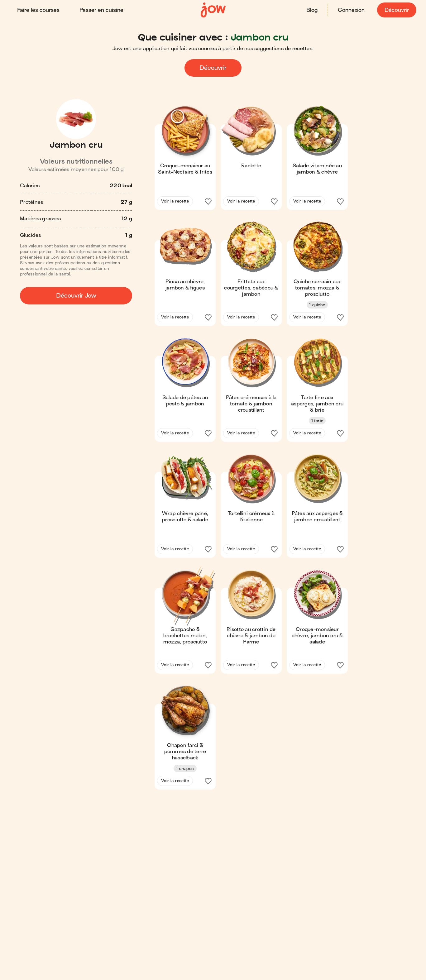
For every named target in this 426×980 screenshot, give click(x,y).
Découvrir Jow (76, 296)
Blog (312, 10)
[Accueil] (213, 10)
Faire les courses (39, 10)
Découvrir (396, 10)
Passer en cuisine (102, 10)
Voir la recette (175, 201)
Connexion (351, 10)
